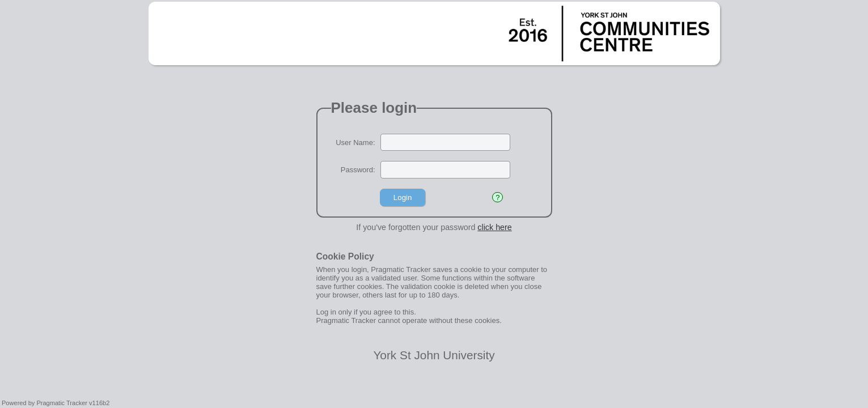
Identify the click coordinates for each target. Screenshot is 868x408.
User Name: (355, 143)
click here (494, 227)
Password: (358, 170)
